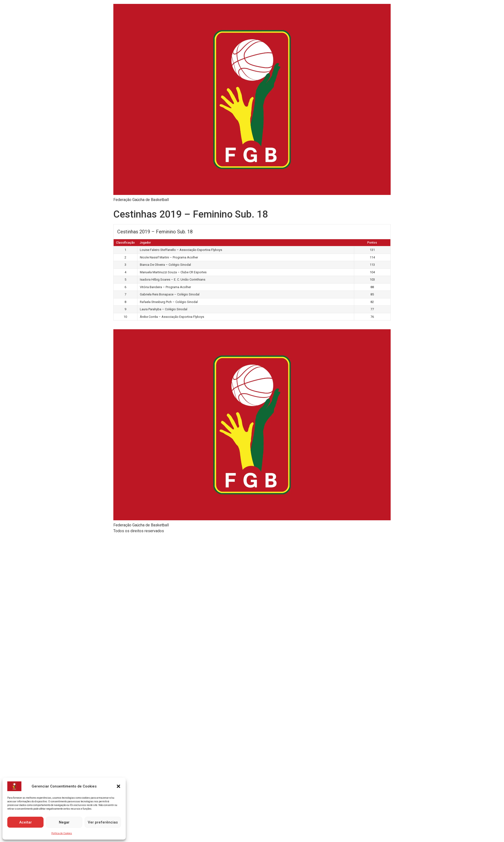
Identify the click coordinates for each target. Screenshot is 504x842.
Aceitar (26, 822)
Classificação (125, 243)
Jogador (145, 243)
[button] (118, 786)
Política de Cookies (62, 833)
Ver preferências (103, 822)
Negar (64, 822)
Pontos (372, 243)
